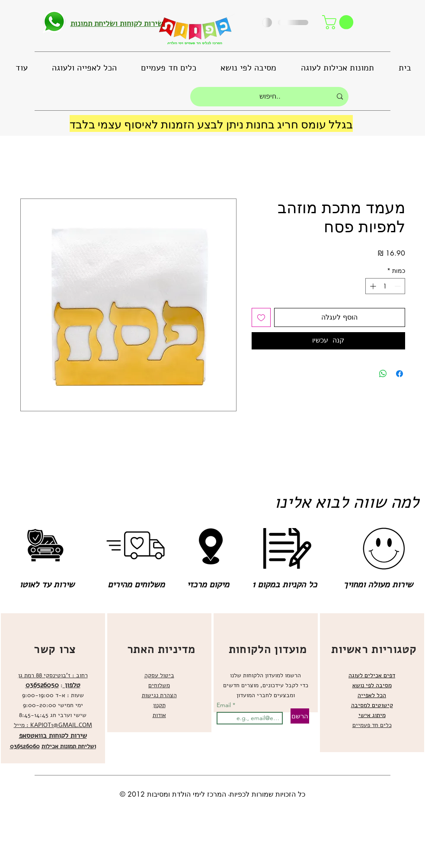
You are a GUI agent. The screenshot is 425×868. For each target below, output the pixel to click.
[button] (339, 22)
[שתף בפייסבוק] (399, 374)
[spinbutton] (385, 286)
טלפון (72, 685)
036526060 (25, 746)
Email (225, 705)
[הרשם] (300, 716)
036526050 (42, 685)
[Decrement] (398, 286)
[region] (53, 688)
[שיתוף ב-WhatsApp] (383, 374)
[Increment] (372, 286)
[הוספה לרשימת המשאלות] (261, 317)
